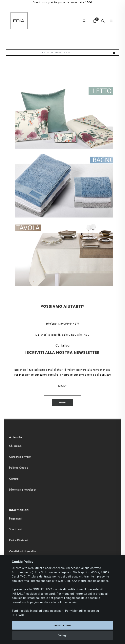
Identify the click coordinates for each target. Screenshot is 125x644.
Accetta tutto (62, 625)
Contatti (14, 479)
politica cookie (67, 602)
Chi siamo (15, 446)
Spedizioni (16, 529)
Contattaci (63, 345)
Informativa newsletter (23, 490)
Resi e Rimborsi (19, 540)
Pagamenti (16, 519)
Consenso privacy (20, 457)
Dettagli (63, 635)
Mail (63, 386)
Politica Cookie (19, 468)
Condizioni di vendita (22, 551)
